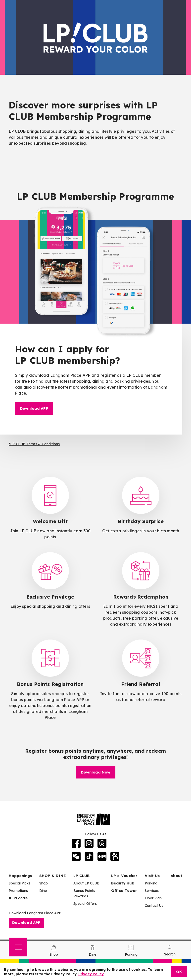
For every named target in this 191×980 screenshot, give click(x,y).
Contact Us (154, 906)
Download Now (96, 772)
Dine (43, 891)
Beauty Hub (123, 883)
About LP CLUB (86, 883)
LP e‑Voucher (124, 876)
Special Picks (20, 883)
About (176, 876)
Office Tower (124, 891)
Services (152, 891)
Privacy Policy (91, 974)
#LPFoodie (18, 898)
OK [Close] (179, 972)
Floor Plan (153, 898)
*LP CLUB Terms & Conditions (34, 444)
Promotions (18, 891)
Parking (151, 883)
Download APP (34, 408)
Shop (44, 883)
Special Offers (85, 904)
